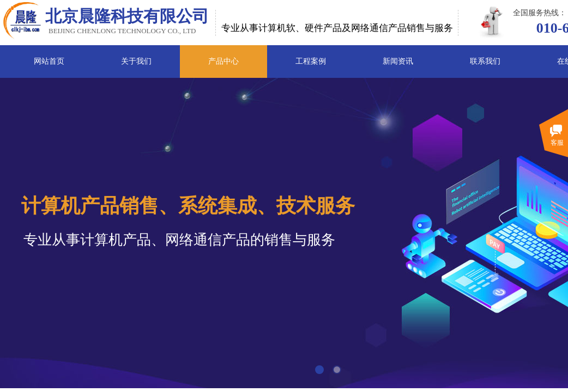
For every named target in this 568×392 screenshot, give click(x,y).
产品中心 (223, 61)
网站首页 (49, 61)
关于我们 (136, 61)
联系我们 (485, 61)
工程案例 (311, 61)
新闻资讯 (398, 61)
